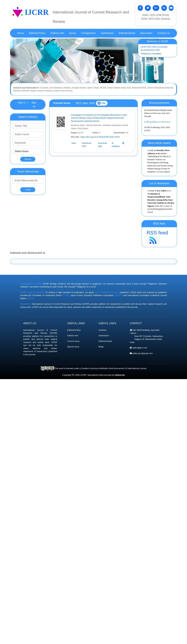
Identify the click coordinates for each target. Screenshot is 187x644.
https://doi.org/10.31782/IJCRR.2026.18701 (100, 137)
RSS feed (159, 237)
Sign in (22, 103)
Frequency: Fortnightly (151, 54)
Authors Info (73, 336)
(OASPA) (118, 295)
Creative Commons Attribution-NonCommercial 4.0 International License (114, 368)
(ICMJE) (31, 298)
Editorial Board (105, 341)
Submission (104, 336)
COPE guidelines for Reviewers (157, 123)
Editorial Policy (74, 330)
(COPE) (66, 295)
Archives (102, 330)
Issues (73, 33)
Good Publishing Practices (107, 292)
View (74, 143)
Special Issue (73, 347)
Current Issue (73, 341)
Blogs (101, 347)
